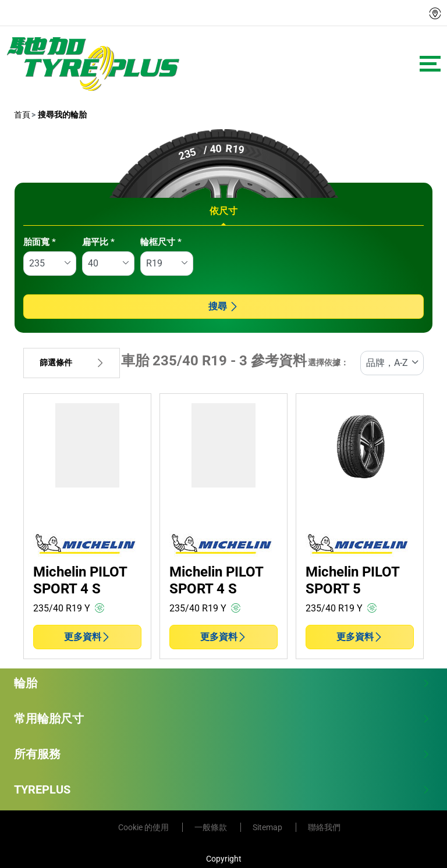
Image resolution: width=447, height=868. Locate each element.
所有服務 (222, 754)
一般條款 (212, 827)
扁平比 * (98, 242)
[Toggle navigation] (430, 64)
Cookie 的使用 (144, 827)
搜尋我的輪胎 (61, 115)
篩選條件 (72, 363)
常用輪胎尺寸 (222, 718)
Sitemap (268, 827)
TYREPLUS (222, 789)
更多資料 (87, 637)
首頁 (22, 115)
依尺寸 (223, 211)
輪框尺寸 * (161, 242)
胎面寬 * (40, 242)
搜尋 (223, 306)
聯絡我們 (324, 827)
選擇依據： (328, 363)
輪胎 (222, 683)
